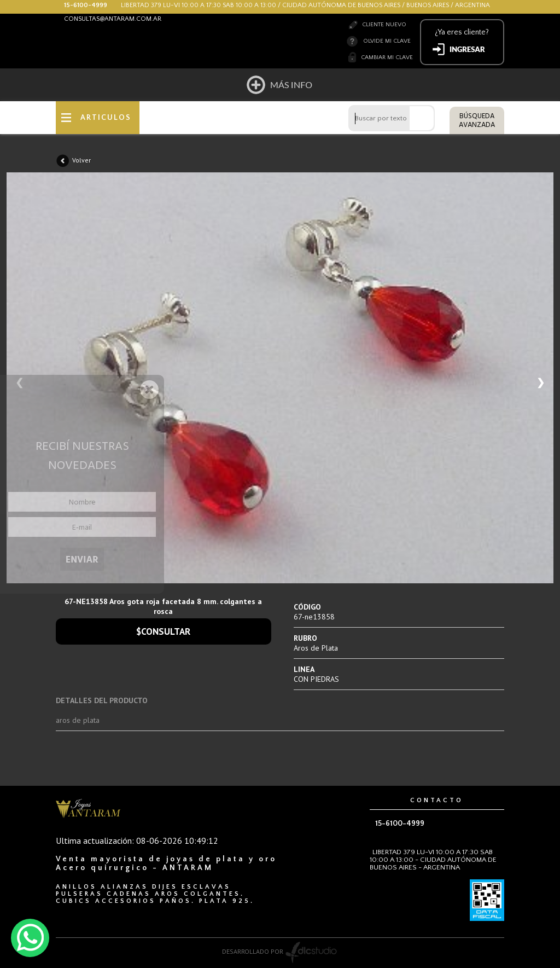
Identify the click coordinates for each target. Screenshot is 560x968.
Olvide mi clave (387, 41)
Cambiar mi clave (387, 57)
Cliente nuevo (384, 25)
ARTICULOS (106, 118)
